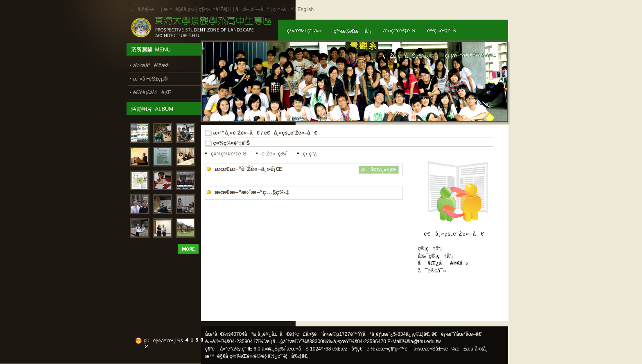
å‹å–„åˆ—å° (252, 9)
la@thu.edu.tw (425, 342)
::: (131, 9)
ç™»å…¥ (283, 9)
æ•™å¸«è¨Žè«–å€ (237, 133)
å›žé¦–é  (148, 9)
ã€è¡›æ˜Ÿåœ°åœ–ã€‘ (457, 334)
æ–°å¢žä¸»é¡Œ (379, 170)
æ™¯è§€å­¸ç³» (180, 9)
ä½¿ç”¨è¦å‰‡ (285, 356)
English (306, 9)
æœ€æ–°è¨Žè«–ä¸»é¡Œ (248, 169)
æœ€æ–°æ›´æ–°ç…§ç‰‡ (252, 192)
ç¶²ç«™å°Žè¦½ (215, 9)
